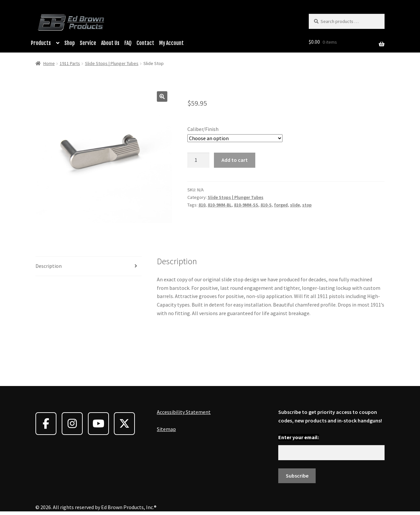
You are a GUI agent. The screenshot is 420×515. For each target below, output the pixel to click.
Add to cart (235, 160)
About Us (110, 43)
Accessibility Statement (184, 412)
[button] (162, 97)
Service (88, 43)
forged (281, 205)
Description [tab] (49, 266)
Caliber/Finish (203, 129)
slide (295, 205)
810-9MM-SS (246, 205)
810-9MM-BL (220, 205)
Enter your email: (299, 437)
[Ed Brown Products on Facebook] (46, 424)
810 (202, 205)
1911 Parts (70, 63)
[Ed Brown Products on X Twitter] (124, 424)
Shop (70, 43)
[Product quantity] (199, 160)
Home (49, 63)
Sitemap (166, 429)
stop (307, 205)
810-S (266, 205)
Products (41, 43)
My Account (171, 43)
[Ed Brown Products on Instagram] (72, 424)
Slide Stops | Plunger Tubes (112, 63)
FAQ (128, 43)
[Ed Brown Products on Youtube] (98, 424)
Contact (145, 43)
